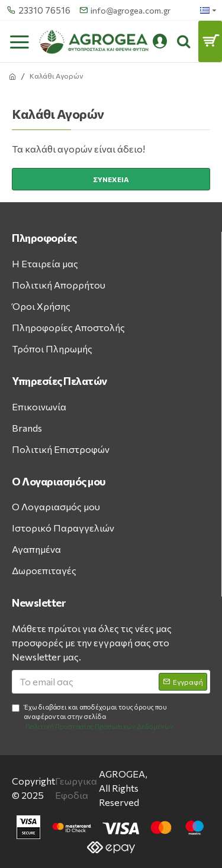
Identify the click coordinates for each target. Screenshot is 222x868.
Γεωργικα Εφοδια (76, 788)
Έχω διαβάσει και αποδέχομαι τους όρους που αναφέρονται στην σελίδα (94, 718)
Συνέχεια (111, 179)
